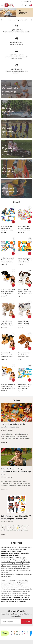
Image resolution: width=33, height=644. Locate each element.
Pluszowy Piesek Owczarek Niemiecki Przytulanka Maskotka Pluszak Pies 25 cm (7, 355)
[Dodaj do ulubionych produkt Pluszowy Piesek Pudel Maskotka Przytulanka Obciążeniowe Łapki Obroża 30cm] (30, 334)
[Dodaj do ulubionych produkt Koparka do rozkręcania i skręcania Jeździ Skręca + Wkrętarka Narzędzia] (30, 239)
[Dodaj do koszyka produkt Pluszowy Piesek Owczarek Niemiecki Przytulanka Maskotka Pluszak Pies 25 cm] (13, 348)
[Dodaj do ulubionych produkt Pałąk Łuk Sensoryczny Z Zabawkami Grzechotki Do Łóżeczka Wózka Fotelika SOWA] (13, 239)
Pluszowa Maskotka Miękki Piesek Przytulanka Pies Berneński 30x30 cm (8, 292)
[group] (16, 12)
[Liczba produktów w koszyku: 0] (30, 5)
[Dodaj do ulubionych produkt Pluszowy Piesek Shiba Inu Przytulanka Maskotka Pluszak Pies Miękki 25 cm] (13, 365)
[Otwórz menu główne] (2, 5)
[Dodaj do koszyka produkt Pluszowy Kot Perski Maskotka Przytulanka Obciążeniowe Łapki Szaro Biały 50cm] (30, 317)
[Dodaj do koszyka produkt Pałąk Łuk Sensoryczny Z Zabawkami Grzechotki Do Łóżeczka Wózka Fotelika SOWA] (13, 254)
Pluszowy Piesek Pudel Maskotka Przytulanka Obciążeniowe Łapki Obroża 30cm (24, 355)
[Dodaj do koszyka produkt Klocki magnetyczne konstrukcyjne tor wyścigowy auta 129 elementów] (13, 222)
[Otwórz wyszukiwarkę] (23, 5)
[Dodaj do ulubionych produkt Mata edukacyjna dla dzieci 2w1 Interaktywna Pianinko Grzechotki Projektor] (30, 207)
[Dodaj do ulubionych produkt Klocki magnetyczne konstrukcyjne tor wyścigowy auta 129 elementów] (13, 207)
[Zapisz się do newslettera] (11, 621)
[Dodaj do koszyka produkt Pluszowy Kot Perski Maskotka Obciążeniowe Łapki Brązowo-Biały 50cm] (30, 285)
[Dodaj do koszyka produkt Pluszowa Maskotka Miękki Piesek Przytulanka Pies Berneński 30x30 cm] (13, 285)
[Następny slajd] (32, 20)
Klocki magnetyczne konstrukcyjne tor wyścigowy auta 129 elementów (7, 228)
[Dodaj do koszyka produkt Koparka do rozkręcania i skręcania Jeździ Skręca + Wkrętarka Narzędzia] (30, 254)
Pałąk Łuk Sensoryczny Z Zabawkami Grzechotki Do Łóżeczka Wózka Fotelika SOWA (8, 260)
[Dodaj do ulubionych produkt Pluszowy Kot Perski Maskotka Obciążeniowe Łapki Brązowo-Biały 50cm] (30, 271)
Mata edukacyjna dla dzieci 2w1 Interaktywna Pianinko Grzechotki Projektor (24, 228)
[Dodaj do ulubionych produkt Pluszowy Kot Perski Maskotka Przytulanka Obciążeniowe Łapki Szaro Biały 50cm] (30, 302)
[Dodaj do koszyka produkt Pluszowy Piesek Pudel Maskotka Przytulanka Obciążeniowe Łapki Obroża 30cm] (30, 348)
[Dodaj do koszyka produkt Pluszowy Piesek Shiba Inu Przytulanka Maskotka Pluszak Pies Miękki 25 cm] (13, 380)
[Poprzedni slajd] (1, 20)
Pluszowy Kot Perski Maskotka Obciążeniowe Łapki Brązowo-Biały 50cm (25, 292)
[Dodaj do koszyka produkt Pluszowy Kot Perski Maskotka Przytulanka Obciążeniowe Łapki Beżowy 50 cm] (13, 317)
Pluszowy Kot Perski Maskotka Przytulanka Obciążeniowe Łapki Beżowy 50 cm (7, 323)
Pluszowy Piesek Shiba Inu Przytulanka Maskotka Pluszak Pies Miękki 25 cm (8, 386)
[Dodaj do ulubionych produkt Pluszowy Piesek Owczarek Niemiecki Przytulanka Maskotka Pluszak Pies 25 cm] (13, 334)
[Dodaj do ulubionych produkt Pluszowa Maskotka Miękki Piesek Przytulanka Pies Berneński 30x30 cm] (13, 271)
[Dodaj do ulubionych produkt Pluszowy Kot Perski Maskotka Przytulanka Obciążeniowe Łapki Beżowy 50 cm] (13, 302)
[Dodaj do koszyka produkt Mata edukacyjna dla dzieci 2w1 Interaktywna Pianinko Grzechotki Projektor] (30, 222)
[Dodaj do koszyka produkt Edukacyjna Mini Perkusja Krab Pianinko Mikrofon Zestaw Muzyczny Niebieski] (30, 380)
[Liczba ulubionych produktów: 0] (26, 5)
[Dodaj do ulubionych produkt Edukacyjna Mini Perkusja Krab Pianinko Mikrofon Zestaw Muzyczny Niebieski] (30, 365)
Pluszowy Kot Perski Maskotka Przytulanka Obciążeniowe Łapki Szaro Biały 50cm (23, 323)
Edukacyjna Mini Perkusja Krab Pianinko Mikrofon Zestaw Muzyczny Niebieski (25, 386)
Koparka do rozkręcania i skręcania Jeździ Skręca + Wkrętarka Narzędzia (25, 260)
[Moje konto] (26, 1)
